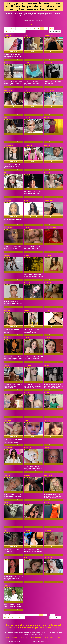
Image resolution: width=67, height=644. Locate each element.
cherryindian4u (8, 393)
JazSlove (27, 558)
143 (14, 31)
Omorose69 (47, 173)
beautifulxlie (27, 448)
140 (46, 29)
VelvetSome (7, 503)
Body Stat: (13, 52)
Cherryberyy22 (28, 118)
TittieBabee (47, 393)
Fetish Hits (47, 642)
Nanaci (26, 36)
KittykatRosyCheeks (50, 558)
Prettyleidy (7, 118)
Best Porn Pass (23, 24)
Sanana (26, 91)
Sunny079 (27, 393)
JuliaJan (6, 173)
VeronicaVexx (8, 283)
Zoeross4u (27, 201)
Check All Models (10, 29)
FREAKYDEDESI (8, 36)
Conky (26, 421)
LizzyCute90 (7, 421)
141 (6, 31)
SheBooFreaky (8, 228)
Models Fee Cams (49, 24)
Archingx (27, 311)
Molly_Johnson (48, 476)
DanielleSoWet (48, 283)
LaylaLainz (7, 476)
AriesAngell (7, 311)
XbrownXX (47, 146)
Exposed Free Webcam (36, 24)
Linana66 (6, 366)
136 (30, 29)
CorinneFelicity (8, 448)
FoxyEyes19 (47, 311)
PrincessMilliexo (8, 146)
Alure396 (47, 118)
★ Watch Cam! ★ (13, 60)
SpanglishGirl (8, 63)
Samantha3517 (8, 256)
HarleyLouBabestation (50, 228)
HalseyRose (27, 503)
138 (38, 29)
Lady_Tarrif (7, 586)
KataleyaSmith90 (49, 201)
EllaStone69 (47, 256)
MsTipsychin (7, 201)
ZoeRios (6, 338)
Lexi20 (6, 531)
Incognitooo (47, 531)
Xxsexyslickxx (8, 91)
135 (26, 29)
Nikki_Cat (27, 173)
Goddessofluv (48, 421)
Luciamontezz (28, 146)
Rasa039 (26, 338)
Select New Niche (55, 31)
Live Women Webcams (11, 24)
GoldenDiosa (48, 503)
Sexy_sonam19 (48, 63)
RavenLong (27, 228)
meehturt (47, 366)
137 (34, 29)
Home (52, 29)
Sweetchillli (27, 531)
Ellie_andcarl (48, 338)
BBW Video (59, 24)
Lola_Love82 (28, 366)
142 (10, 31)
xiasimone (27, 476)
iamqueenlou (48, 448)
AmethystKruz (28, 283)
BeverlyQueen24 (49, 36)
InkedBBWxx (28, 63)
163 (21, 31)
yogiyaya (27, 256)
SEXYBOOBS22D (49, 91)
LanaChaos (7, 558)
